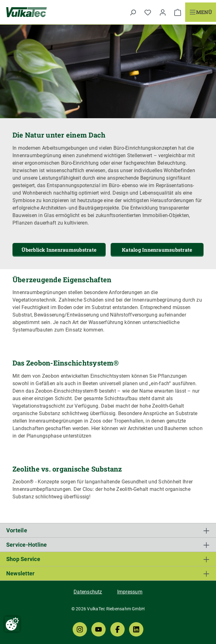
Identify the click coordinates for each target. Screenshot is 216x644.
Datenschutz (88, 592)
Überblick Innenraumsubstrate (59, 250)
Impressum (130, 592)
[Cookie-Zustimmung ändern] (12, 624)
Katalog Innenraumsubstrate (157, 250)
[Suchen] (133, 12)
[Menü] (201, 12)
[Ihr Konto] (163, 12)
